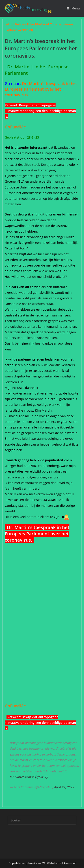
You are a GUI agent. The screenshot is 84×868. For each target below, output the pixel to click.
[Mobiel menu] (73, 8)
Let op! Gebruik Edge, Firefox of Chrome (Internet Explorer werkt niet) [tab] (39, 27)
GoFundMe (16, 127)
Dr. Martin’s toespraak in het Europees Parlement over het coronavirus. (41, 89)
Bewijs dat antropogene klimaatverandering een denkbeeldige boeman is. (40, 111)
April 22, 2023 (64, 787)
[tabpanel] (42, 421)
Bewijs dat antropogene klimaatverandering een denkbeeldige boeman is (40, 723)
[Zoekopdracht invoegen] (42, 820)
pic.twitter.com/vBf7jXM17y (29, 777)
